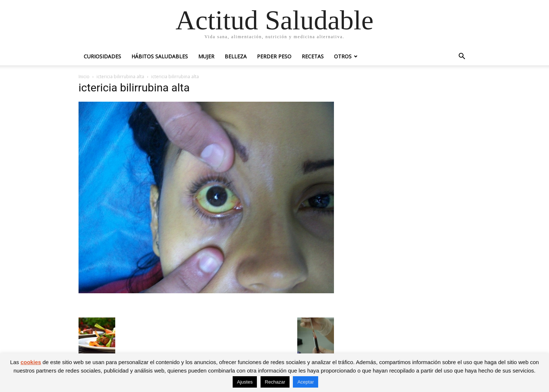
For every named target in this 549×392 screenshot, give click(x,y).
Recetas (313, 56)
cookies (31, 362)
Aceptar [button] (306, 382)
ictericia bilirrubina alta (120, 77)
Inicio (84, 77)
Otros (343, 56)
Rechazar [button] (275, 382)
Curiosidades (102, 56)
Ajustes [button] (245, 382)
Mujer (206, 56)
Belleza (236, 56)
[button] (462, 57)
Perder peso (274, 56)
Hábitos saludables (160, 56)
